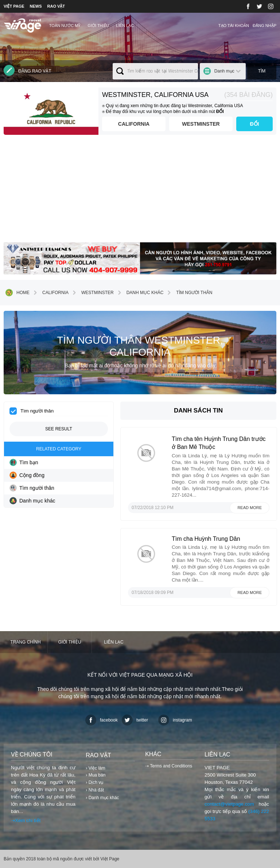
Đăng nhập (265, 26)
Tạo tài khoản (234, 26)
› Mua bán (96, 775)
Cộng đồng (27, 475)
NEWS (36, 6)
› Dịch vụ (94, 782)
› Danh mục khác (102, 798)
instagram (175, 720)
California (134, 124)
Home (17, 293)
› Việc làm (95, 768)
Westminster (201, 124)
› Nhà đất (95, 790)
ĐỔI (255, 124)
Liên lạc (125, 26)
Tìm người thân (189, 293)
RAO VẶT (56, 6)
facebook (102, 720)
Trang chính (25, 642)
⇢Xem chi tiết (26, 820)
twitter (135, 720)
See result (59, 429)
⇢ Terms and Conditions (169, 766)
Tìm (262, 71)
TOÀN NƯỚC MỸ (65, 26)
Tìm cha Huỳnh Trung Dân (206, 539)
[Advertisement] (140, 191)
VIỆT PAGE (14, 6)
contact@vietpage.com (229, 804)
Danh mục (224, 71)
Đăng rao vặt (28, 70)
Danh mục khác (140, 293)
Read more (250, 508)
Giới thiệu (98, 26)
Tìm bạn (24, 462)
